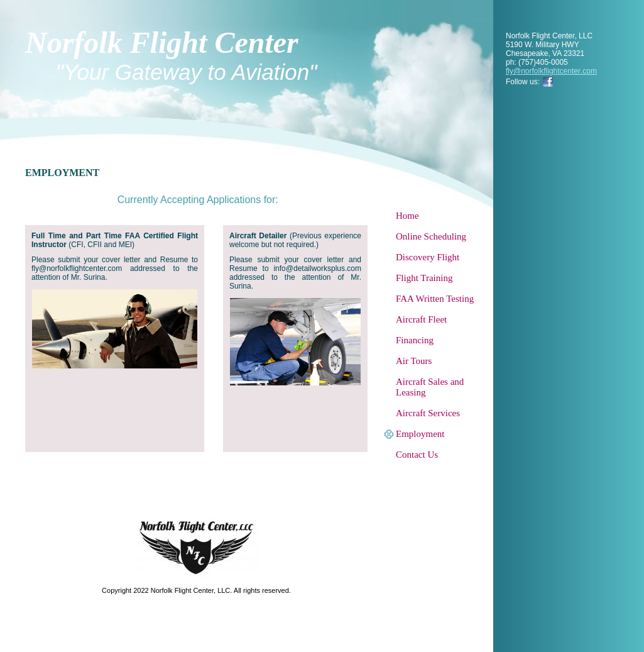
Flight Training (424, 278)
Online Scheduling (431, 236)
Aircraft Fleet (421, 319)
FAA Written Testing (435, 299)
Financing (415, 340)
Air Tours (414, 361)
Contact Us (417, 455)
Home (407, 216)
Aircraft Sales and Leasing (430, 387)
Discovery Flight (428, 257)
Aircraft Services (428, 413)
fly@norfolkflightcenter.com (551, 71)
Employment (420, 434)
